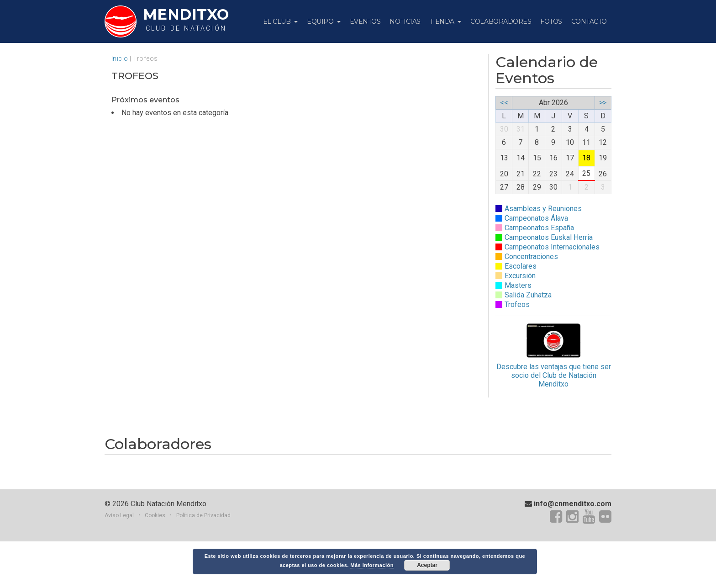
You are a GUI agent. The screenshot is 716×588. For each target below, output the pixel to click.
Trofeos (517, 305)
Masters (518, 285)
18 (586, 158)
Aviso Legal (119, 562)
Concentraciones (531, 257)
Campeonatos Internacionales (552, 247)
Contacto (589, 21)
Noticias (405, 21)
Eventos (365, 21)
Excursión (520, 276)
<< (504, 103)
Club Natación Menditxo (168, 550)
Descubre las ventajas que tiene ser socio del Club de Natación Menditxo (554, 356)
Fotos (551, 21)
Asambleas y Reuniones (543, 209)
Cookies (155, 562)
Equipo (321, 21)
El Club (278, 21)
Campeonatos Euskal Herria (549, 237)
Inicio (120, 58)
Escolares (521, 266)
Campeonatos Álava (536, 218)
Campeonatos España (539, 228)
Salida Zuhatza (528, 295)
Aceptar (427, 565)
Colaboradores (501, 21)
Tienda (443, 21)
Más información (372, 565)
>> (603, 103)
